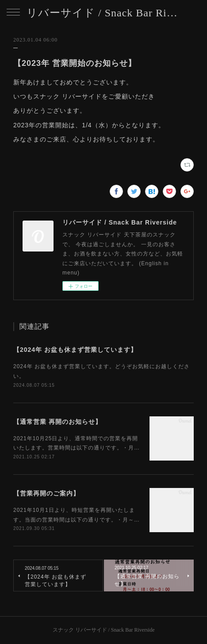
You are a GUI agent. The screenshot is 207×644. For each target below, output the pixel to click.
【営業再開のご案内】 (46, 493)
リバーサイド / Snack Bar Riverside (103, 13)
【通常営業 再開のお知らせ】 (57, 422)
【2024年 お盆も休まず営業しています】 (75, 350)
